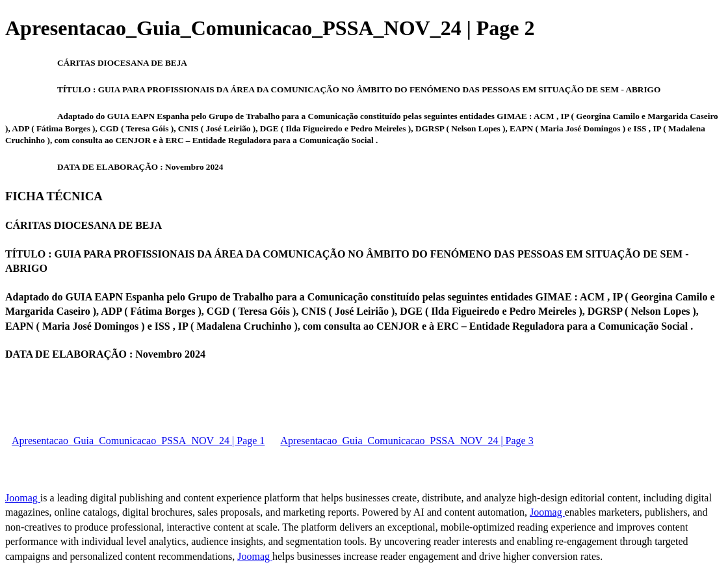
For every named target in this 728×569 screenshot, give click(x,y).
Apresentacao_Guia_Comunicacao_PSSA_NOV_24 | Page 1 (138, 441)
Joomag (23, 498)
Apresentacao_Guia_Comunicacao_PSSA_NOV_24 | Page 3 (407, 441)
